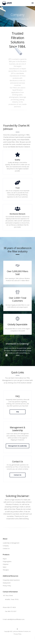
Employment (7, 583)
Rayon (5, 559)
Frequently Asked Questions (11, 580)
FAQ (18, 412)
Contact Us (18, 475)
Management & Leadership (17, 446)
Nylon (5, 567)
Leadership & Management (11, 543)
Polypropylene (7, 561)
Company (6, 546)
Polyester (6, 564)
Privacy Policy (7, 586)
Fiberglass (6, 570)
